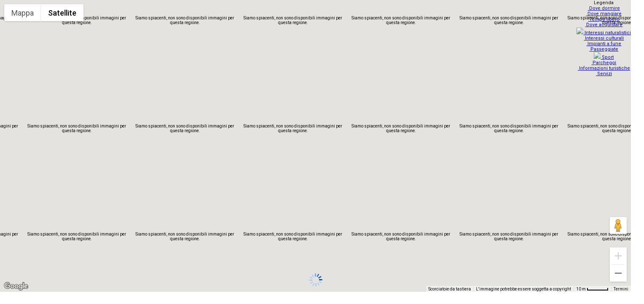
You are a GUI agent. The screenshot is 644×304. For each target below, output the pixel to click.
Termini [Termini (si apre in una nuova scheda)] (621, 289)
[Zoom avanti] (618, 256)
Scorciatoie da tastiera (450, 289)
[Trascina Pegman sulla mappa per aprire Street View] (618, 225)
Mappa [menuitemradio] (23, 13)
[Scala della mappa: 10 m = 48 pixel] (592, 289)
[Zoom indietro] (618, 273)
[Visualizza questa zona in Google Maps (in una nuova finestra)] (16, 286)
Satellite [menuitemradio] (62, 13)
